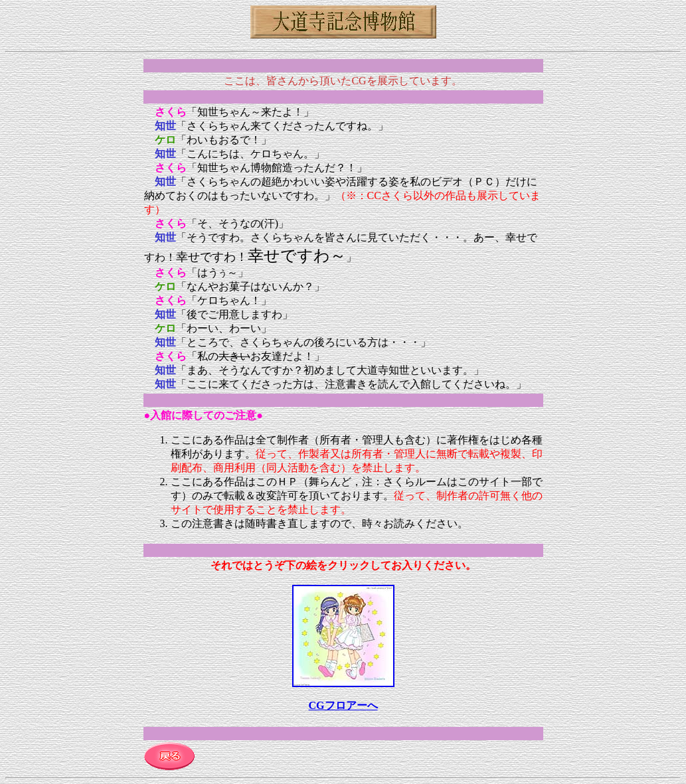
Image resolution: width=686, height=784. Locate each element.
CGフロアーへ (343, 705)
